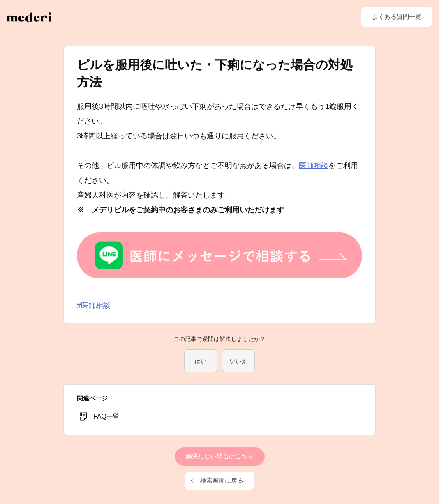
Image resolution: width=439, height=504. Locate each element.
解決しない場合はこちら (220, 456)
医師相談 (314, 166)
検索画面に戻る (222, 480)
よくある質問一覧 (397, 17)
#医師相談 (94, 306)
